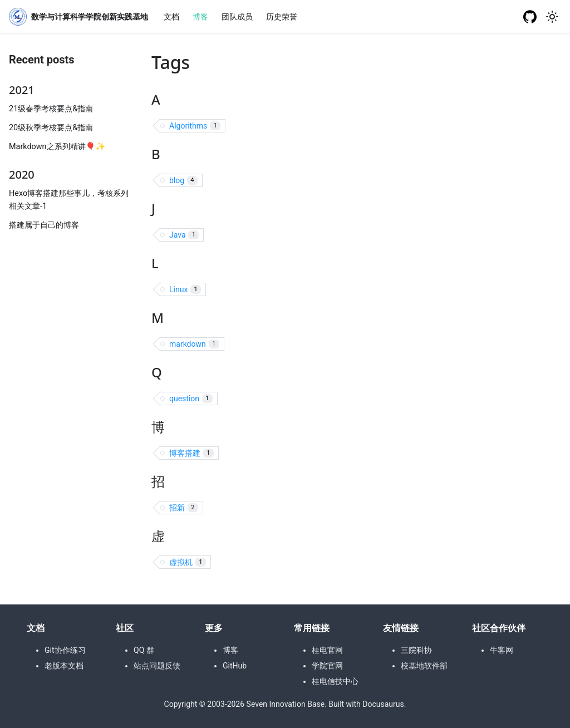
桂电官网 (327, 650)
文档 (171, 17)
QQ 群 (144, 650)
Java (184, 235)
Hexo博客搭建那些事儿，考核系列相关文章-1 (69, 200)
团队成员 (237, 17)
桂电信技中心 (335, 681)
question (191, 399)
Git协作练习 (65, 650)
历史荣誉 (282, 17)
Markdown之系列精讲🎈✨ (57, 147)
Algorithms (195, 126)
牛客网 (502, 650)
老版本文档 (64, 666)
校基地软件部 (424, 666)
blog (183, 181)
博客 (200, 17)
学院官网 (327, 666)
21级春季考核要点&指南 (51, 109)
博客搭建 (191, 453)
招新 (184, 508)
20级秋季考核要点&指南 (51, 128)
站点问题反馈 (157, 666)
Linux (185, 290)
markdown (194, 344)
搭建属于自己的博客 (44, 225)
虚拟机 (188, 562)
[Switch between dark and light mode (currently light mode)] (552, 17)
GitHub (235, 666)
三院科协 (416, 650)
